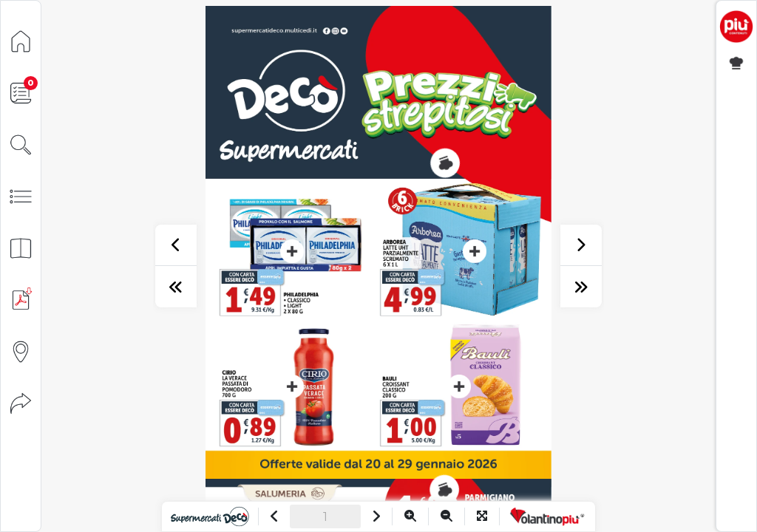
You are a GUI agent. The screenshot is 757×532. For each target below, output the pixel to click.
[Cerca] (21, 144)
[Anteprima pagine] (21, 247)
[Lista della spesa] (21, 92)
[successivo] (581, 245)
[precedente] (176, 245)
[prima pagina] (176, 287)
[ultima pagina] (581, 287)
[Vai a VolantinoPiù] (547, 516)
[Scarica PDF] (21, 299)
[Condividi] (21, 402)
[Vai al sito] (210, 516)
